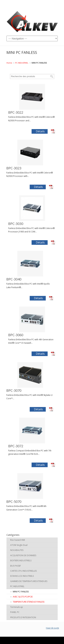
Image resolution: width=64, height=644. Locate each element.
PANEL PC (15, 612)
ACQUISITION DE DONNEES (23, 555)
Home (9, 63)
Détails (40, 131)
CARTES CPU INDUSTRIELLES (23, 571)
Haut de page (52, 628)
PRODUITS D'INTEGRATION (23, 617)
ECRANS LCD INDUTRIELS (22, 576)
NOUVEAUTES (17, 550)
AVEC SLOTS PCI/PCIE (23, 597)
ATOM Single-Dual (19, 545)
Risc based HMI (18, 540)
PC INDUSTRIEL (22, 63)
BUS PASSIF (16, 566)
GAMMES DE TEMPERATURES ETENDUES (29, 581)
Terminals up (17, 607)
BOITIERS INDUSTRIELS (21, 561)
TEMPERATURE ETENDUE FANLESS (29, 602)
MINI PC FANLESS (21, 592)
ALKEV (32, 21)
